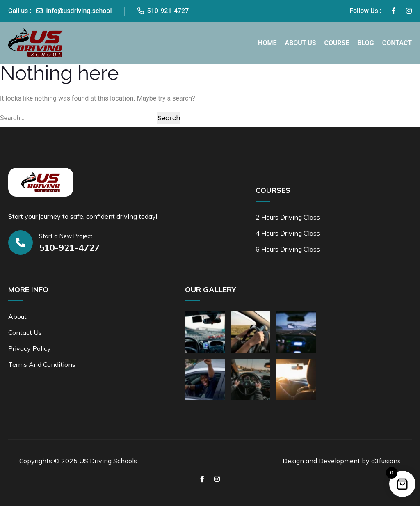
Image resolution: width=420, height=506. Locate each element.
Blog (365, 43)
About (17, 316)
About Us (300, 43)
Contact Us (25, 332)
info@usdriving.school (74, 11)
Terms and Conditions (42, 364)
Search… (12, 118)
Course (337, 43)
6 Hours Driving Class (288, 249)
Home (267, 43)
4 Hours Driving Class (288, 233)
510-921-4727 (163, 11)
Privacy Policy (30, 348)
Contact (397, 43)
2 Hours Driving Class (288, 217)
